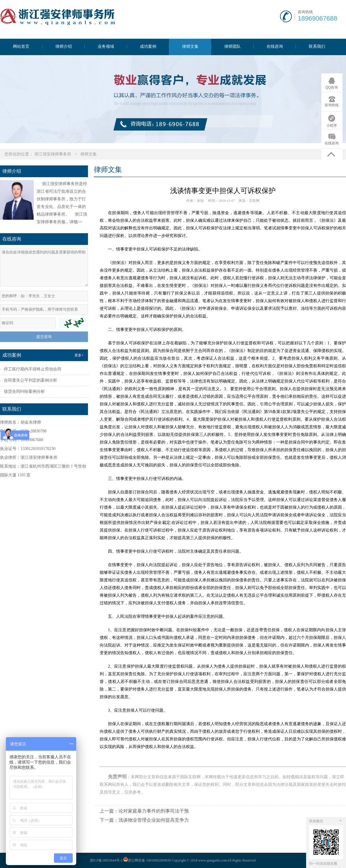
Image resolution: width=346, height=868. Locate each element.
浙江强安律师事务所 (53, 154)
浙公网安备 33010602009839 (147, 860)
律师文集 (190, 47)
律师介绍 (64, 47)
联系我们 (317, 47)
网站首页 (21, 47)
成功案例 (148, 47)
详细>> (76, 222)
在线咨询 (275, 47)
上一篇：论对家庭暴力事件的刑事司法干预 (144, 811)
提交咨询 (44, 337)
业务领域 (106, 47)
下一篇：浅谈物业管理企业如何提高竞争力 (144, 820)
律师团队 (233, 47)
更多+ (79, 355)
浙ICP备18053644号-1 (106, 860)
